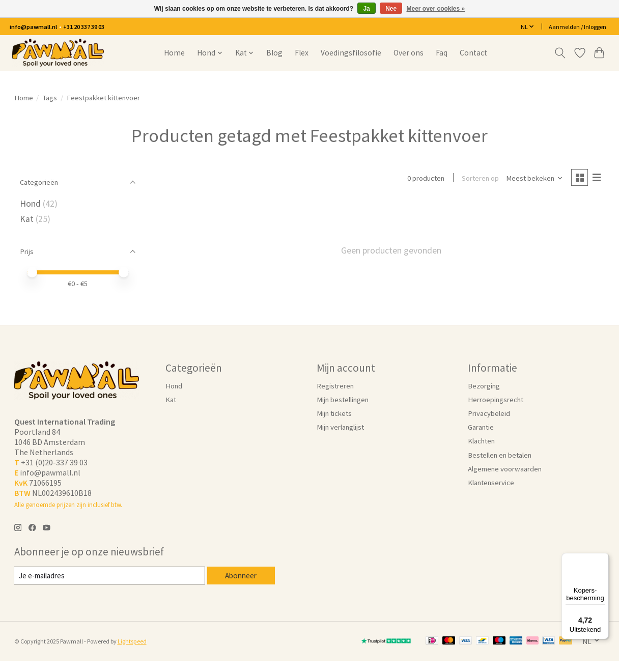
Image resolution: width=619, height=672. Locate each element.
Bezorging (484, 386)
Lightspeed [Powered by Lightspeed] (132, 641)
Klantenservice (491, 483)
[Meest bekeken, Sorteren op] (533, 179)
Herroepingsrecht (496, 400)
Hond (30, 204)
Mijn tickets (334, 413)
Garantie (481, 427)
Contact (473, 53)
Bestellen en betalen (500, 455)
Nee (391, 9)
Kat (27, 219)
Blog (274, 53)
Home (174, 53)
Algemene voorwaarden (505, 469)
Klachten (481, 441)
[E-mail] (110, 576)
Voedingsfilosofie (351, 53)
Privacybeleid (489, 413)
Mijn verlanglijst (340, 427)
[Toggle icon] (560, 53)
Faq (442, 53)
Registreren (335, 386)
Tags (50, 98)
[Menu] (603, 559)
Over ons (409, 53)
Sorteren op (479, 179)
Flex (302, 53)
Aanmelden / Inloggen (578, 27)
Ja (366, 9)
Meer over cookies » (436, 9)
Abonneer (241, 575)
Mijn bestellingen (343, 400)
